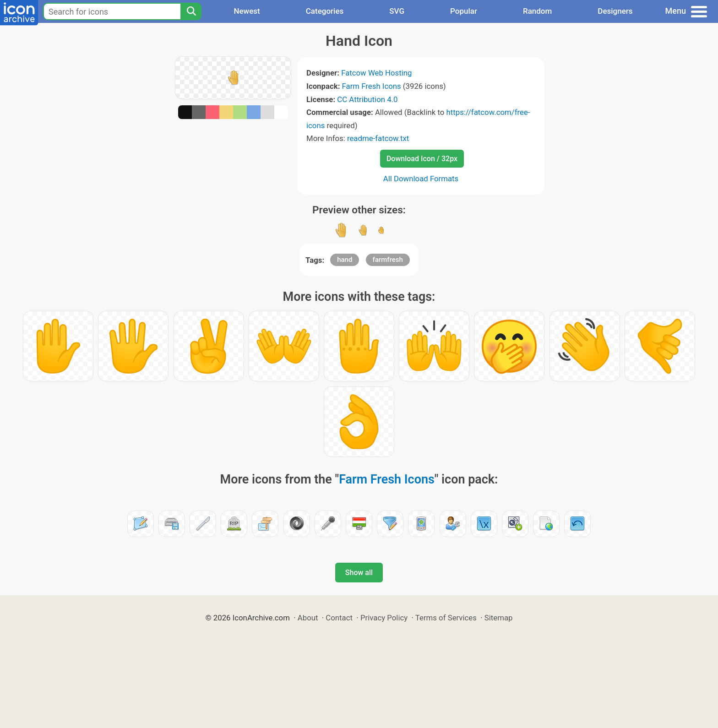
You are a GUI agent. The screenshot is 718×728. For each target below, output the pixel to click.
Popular (464, 11)
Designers (615, 11)
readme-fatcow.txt (378, 138)
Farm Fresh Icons (372, 86)
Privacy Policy (384, 618)
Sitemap (499, 618)
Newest (247, 11)
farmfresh (388, 260)
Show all (359, 573)
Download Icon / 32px (422, 159)
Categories (325, 11)
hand (345, 260)
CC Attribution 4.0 (367, 99)
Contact (339, 618)
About (308, 618)
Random (537, 11)
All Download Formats (421, 179)
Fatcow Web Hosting (376, 73)
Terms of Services (446, 618)
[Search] (191, 11)
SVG (397, 11)
